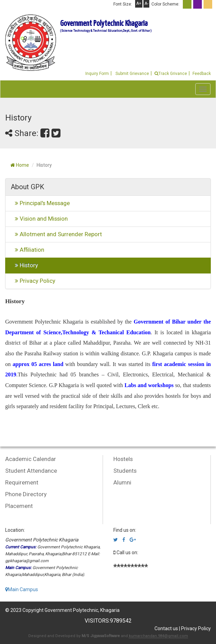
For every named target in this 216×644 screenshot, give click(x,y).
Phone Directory (26, 494)
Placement (19, 506)
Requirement (22, 482)
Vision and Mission (39, 219)
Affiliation (27, 250)
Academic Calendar (31, 459)
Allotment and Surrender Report (56, 234)
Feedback (202, 74)
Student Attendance (31, 471)
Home (20, 165)
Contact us (166, 628)
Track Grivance (171, 74)
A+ (139, 3)
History (24, 265)
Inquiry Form (97, 74)
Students (125, 471)
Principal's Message (40, 203)
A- (146, 3)
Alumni (122, 482)
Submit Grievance (132, 74)
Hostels (123, 459)
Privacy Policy (33, 281)
